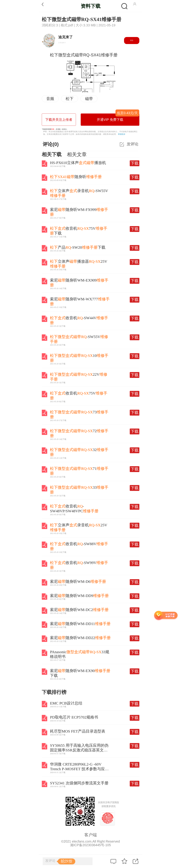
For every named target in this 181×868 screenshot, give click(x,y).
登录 (53, 129)
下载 (135, 163)
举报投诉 (122, 134)
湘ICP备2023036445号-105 (90, 845)
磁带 (89, 99)
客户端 (91, 835)
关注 (132, 40)
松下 (70, 99)
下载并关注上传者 (59, 120)
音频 (50, 99)
